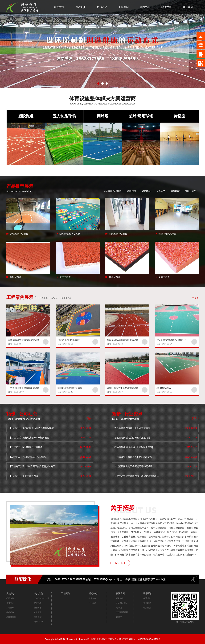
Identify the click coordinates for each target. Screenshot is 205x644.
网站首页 (59, 7)
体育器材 (175, 191)
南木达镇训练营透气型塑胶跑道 (24, 340)
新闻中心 (145, 7)
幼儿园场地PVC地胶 (70, 234)
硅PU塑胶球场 (164, 388)
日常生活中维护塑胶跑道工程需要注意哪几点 (137, 476)
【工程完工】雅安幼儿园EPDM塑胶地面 (29, 438)
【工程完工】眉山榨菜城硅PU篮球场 (27, 457)
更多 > (195, 298)
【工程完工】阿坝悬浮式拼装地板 (26, 447)
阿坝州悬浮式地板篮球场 (70, 388)
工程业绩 (10, 608)
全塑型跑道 (164, 277)
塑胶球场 (146, 191)
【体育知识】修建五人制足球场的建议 (133, 457)
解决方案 (166, 7)
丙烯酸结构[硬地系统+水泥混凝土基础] (134, 447)
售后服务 (147, 608)
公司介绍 (10, 598)
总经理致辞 (11, 617)
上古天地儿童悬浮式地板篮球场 (24, 388)
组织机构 (10, 612)
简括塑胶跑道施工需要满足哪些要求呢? (134, 466)
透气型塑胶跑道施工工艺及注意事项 (132, 428)
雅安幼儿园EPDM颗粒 (69, 340)
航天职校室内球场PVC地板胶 (171, 340)
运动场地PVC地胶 (113, 191)
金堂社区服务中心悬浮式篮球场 (123, 388)
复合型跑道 (115, 277)
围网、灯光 (191, 191)
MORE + (120, 563)
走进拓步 (81, 7)
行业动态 (92, 603)
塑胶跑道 (26, 116)
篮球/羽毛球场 (141, 116)
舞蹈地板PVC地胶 (167, 234)
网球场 (103, 116)
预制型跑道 (16, 277)
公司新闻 (92, 598)
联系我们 (188, 7)
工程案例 (123, 7)
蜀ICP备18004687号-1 (149, 639)
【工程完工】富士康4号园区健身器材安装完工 (32, 466)
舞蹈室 (180, 116)
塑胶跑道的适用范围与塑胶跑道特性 (132, 438)
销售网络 (147, 603)
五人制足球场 (64, 116)
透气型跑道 (65, 277)
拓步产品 (102, 7)
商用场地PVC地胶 (118, 234)
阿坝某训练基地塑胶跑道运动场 (123, 340)
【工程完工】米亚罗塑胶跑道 (24, 476)
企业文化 (10, 603)
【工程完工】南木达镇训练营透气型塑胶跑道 (31, 428)
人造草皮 (160, 191)
